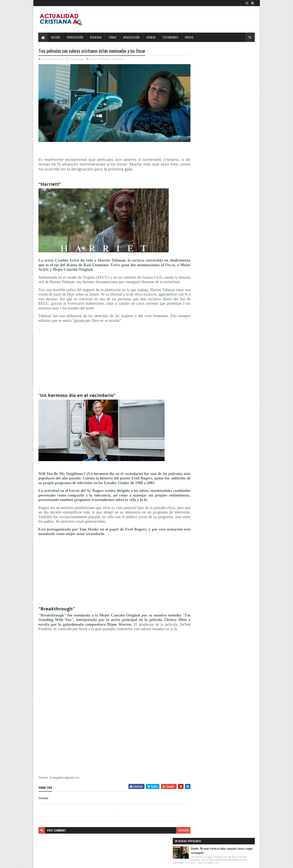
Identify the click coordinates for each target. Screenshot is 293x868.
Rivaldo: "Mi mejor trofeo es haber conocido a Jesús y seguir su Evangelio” (231, 60)
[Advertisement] (110, 360)
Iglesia (56, 37)
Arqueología (131, 37)
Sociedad (96, 37)
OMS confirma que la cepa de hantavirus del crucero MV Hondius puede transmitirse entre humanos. (230, 113)
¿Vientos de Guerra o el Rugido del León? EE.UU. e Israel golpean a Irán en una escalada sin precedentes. (229, 87)
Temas (113, 37)
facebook (175, 836)
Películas (105, 59)
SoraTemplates (58, 862)
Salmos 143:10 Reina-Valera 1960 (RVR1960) (231, 135)
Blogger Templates (91, 862)
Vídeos (189, 37)
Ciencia (151, 37)
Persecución (75, 37)
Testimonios (170, 37)
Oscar (94, 59)
